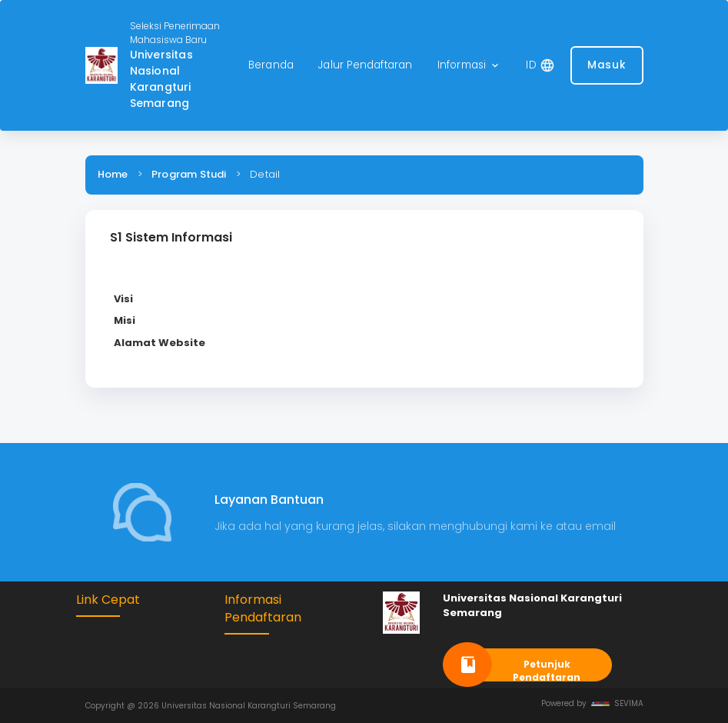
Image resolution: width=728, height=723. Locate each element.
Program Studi (189, 174)
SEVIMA (617, 703)
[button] (470, 66)
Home (113, 174)
